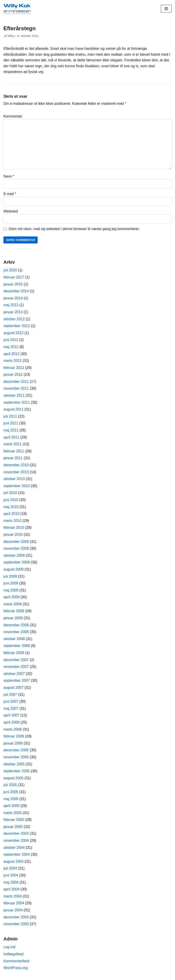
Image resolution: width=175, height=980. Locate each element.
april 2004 (11, 889)
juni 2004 (11, 875)
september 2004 (17, 854)
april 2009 (11, 597)
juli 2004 (10, 868)
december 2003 (16, 917)
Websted (11, 211)
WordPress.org (15, 968)
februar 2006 (14, 736)
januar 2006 (13, 743)
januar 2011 (13, 458)
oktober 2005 (14, 764)
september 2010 (17, 486)
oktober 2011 (14, 395)
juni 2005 (11, 792)
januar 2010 (13, 535)
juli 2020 (10, 270)
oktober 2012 (14, 319)
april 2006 (11, 722)
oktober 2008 (14, 639)
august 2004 (13, 861)
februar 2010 (14, 528)
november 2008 (16, 632)
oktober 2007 (14, 674)
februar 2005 (14, 820)
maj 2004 (11, 882)
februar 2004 (14, 903)
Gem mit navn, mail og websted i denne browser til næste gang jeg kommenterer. (74, 229)
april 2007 (11, 715)
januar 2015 (13, 284)
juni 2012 (11, 340)
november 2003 (16, 924)
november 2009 (16, 548)
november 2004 (16, 841)
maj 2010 (11, 507)
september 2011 (17, 402)
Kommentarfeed (16, 961)
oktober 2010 (14, 479)
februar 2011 (14, 451)
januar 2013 (13, 312)
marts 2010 (13, 521)
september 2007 (17, 680)
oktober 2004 (14, 848)
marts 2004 (13, 896)
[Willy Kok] (17, 9)
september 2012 (17, 326)
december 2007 (16, 660)
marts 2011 (13, 444)
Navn (9, 176)
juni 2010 (11, 500)
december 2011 (16, 382)
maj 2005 (11, 799)
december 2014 (16, 291)
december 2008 (16, 625)
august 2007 (13, 688)
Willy (11, 36)
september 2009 (17, 562)
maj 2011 (11, 430)
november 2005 (16, 757)
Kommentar (13, 116)
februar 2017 (14, 277)
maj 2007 (11, 708)
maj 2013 (11, 305)
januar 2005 (13, 827)
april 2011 (11, 437)
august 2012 (13, 333)
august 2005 (13, 778)
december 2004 (16, 833)
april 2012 (11, 354)
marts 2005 (13, 813)
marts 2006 (13, 729)
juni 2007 (11, 701)
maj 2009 (11, 590)
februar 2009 (14, 611)
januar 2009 (13, 618)
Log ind (9, 947)
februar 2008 (14, 653)
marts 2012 (13, 361)
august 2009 (13, 569)
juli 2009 (10, 576)
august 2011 (13, 409)
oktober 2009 (14, 555)
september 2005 (17, 771)
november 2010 (16, 472)
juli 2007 (10, 695)
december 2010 (16, 465)
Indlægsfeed (13, 954)
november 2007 (16, 667)
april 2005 (11, 806)
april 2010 (11, 514)
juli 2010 (10, 493)
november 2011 (16, 388)
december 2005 (16, 750)
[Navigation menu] (166, 9)
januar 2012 (13, 375)
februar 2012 (14, 368)
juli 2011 (10, 416)
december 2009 (16, 542)
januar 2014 (13, 298)
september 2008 (17, 646)
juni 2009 (11, 583)
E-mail (10, 194)
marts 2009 (13, 604)
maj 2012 (11, 347)
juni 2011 (11, 423)
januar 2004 (13, 910)
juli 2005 (10, 785)
